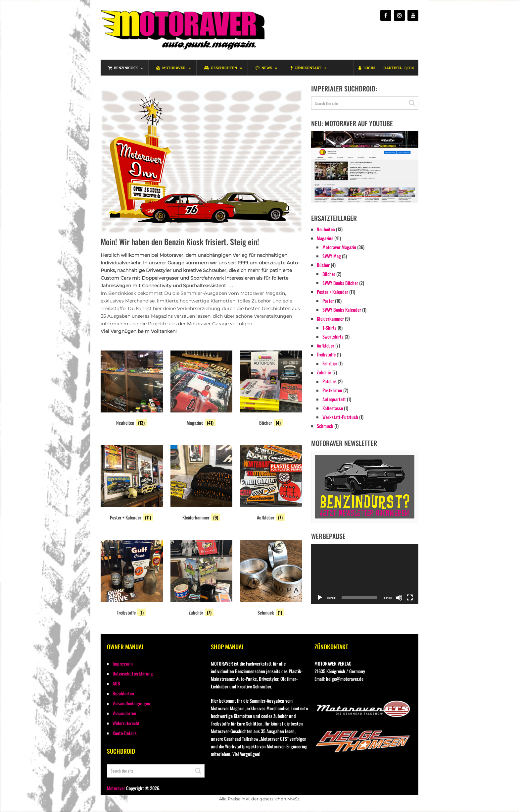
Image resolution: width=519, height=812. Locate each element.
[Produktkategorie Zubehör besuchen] (202, 579)
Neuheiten (326, 229)
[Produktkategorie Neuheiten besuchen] (132, 389)
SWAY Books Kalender (342, 310)
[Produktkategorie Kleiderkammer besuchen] (202, 484)
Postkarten (332, 390)
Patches (330, 381)
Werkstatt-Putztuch (340, 417)
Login (367, 68)
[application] (365, 574)
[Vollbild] (410, 598)
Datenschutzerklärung (133, 673)
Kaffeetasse (333, 408)
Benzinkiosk (123, 68)
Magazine (325, 238)
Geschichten (221, 68)
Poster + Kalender (332, 292)
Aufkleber (326, 345)
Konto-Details (125, 733)
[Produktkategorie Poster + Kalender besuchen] (132, 484)
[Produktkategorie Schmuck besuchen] (271, 579)
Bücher (323, 265)
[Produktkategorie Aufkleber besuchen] (271, 484)
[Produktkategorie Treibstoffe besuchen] (132, 579)
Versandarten (124, 713)
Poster (328, 301)
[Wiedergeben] (320, 598)
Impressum (123, 663)
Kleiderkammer (330, 319)
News (264, 68)
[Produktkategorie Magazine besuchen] (202, 389)
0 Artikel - (399, 68)
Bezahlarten (123, 693)
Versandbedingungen (131, 703)
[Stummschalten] (399, 598)
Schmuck (325, 426)
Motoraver (171, 68)
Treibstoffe (326, 354)
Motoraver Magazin (339, 247)
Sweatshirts (333, 336)
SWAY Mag (332, 256)
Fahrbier (330, 363)
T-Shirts (330, 327)
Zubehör (324, 372)
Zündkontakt (306, 68)
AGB (116, 683)
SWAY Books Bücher (340, 283)
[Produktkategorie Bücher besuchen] (271, 389)
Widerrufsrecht (126, 723)
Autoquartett (334, 399)
